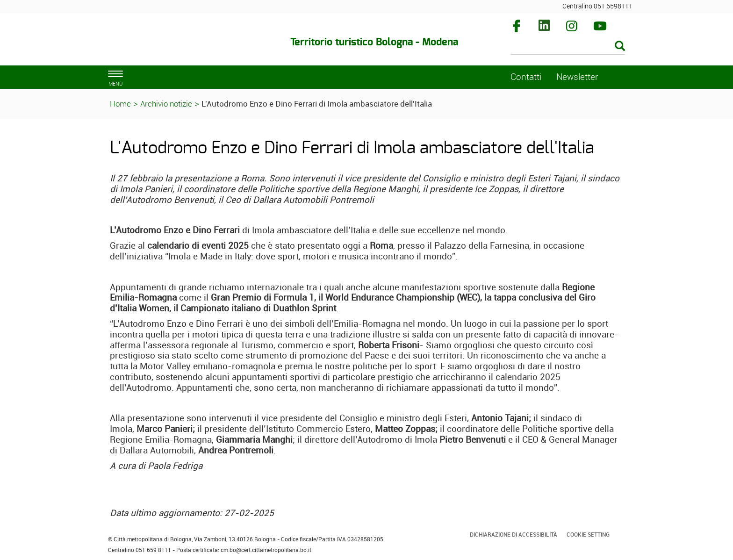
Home (120, 104)
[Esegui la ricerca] (620, 47)
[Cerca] (568, 47)
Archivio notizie (166, 104)
